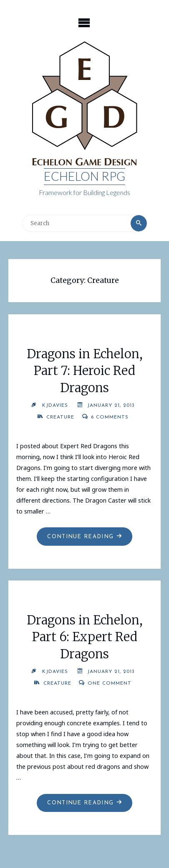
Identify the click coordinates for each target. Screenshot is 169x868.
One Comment (110, 683)
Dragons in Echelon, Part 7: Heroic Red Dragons (85, 371)
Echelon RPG (84, 176)
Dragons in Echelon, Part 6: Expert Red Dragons (85, 637)
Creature (60, 417)
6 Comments (110, 417)
